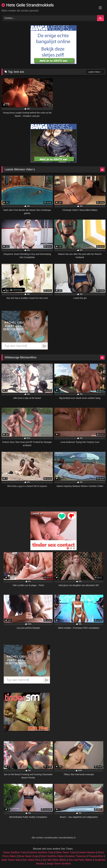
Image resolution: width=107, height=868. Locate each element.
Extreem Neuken (86, 852)
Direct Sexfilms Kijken (52, 856)
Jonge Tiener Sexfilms (59, 864)
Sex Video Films (32, 860)
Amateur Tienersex (76, 856)
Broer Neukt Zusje (28, 856)
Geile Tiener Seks (11, 860)
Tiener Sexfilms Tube (14, 852)
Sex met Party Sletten (81, 860)
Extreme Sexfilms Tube (41, 852)
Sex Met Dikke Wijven (55, 860)
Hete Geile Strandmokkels (28, 5)
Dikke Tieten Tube (65, 852)
